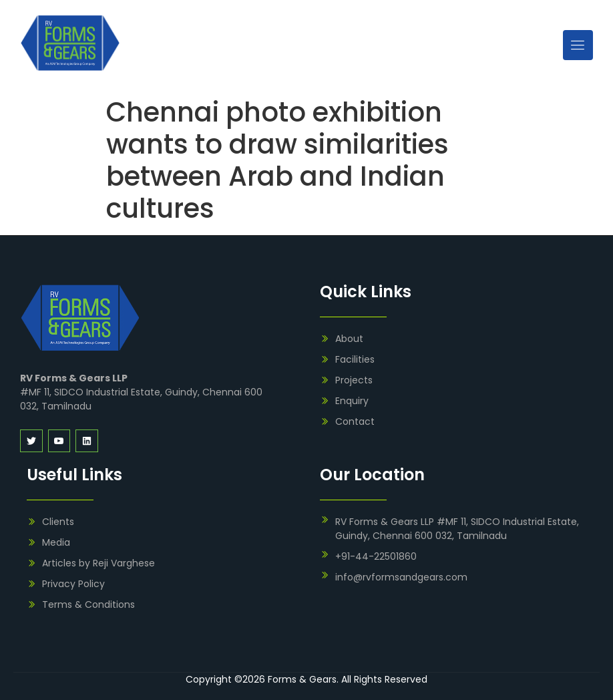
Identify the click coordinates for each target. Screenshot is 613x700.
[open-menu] (578, 45)
